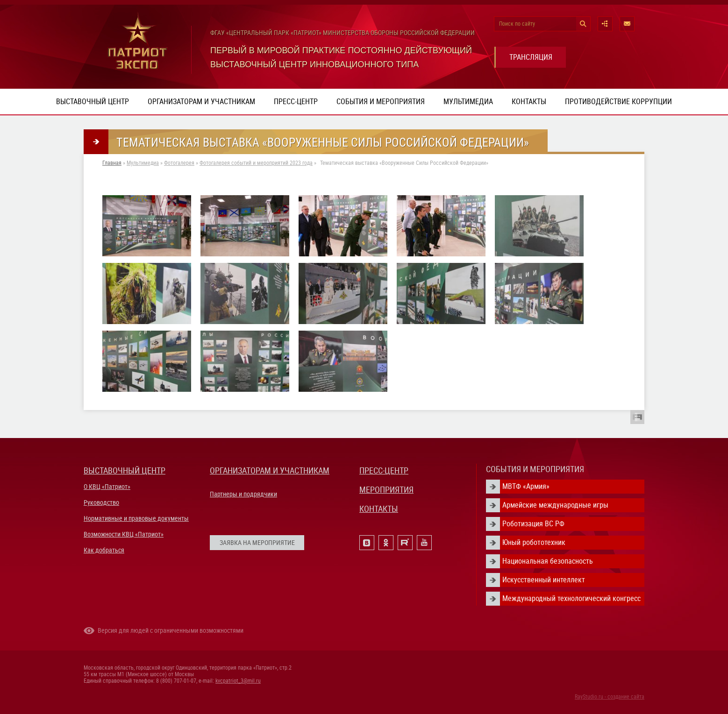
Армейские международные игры (555, 505)
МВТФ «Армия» (526, 486)
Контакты (529, 102)
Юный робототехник (534, 542)
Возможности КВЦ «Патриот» (124, 534)
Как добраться (104, 550)
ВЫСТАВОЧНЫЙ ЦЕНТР (125, 470)
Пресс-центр (296, 102)
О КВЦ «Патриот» (107, 487)
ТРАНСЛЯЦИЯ (531, 57)
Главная (112, 163)
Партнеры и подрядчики (243, 494)
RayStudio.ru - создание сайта (610, 697)
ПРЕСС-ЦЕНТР (384, 470)
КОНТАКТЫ (379, 509)
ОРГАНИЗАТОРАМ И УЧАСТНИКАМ (270, 470)
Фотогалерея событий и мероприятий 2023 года (256, 163)
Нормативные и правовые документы (136, 518)
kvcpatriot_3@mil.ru (238, 681)
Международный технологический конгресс (571, 598)
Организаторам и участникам (201, 102)
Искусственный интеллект (544, 580)
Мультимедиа (468, 102)
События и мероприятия (381, 102)
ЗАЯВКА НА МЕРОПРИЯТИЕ (257, 543)
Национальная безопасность (548, 561)
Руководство (101, 502)
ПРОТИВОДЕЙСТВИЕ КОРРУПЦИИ (618, 102)
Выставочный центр (93, 102)
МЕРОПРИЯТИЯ (386, 490)
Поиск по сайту (517, 24)
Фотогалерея (179, 163)
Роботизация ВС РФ (533, 524)
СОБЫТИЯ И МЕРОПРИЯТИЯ (535, 469)
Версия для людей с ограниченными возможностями (171, 630)
